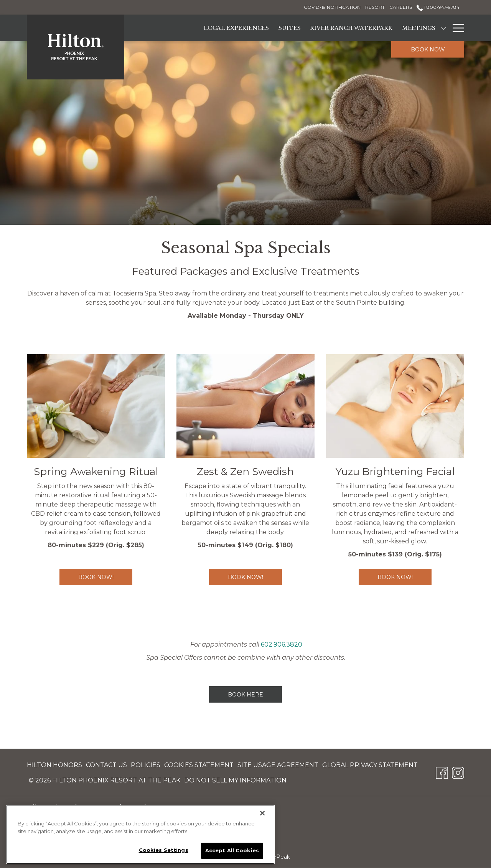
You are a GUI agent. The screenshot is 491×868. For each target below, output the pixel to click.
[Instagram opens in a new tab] (458, 772)
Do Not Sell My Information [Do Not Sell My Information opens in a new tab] (235, 782)
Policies (146, 765)
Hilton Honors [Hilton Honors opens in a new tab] (54, 767)
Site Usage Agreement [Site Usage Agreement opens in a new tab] (278, 767)
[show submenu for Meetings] (443, 28)
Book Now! (105, 577)
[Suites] (290, 28)
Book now (428, 50)
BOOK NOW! (255, 577)
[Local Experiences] (236, 28)
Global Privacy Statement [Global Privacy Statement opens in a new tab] (370, 767)
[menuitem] (55, 765)
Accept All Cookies (232, 850)
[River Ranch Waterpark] (351, 28)
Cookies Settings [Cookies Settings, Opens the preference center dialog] (164, 850)
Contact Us (106, 765)
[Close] (262, 813)
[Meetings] (419, 28)
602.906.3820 (282, 644)
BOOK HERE (245, 695)
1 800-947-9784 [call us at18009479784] (438, 7)
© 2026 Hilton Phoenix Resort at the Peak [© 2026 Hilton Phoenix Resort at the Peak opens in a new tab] (105, 782)
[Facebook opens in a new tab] (442, 772)
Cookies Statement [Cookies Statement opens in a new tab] (199, 767)
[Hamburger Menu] (456, 28)
